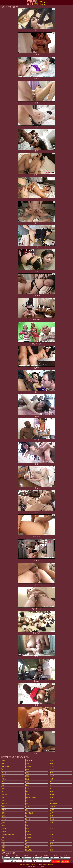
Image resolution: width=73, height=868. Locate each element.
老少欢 (28, 819)
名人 (3, 791)
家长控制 (50, 864)
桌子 (52, 813)
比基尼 (4, 773)
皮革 (27, 788)
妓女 (52, 847)
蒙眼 (3, 776)
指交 (3, 838)
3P (51, 825)
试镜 (3, 788)
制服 (52, 835)
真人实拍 (29, 850)
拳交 (3, 841)
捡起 (27, 828)
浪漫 (3, 813)
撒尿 (27, 831)
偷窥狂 (52, 844)
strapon (53, 807)
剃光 (52, 782)
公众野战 (29, 838)
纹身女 (52, 819)
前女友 (4, 819)
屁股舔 (52, 767)
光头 (3, 760)
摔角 (52, 850)
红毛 (52, 760)
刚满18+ (53, 822)
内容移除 (44, 864)
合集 (3, 797)
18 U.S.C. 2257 (35, 864)
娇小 (27, 825)
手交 (27, 764)
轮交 (3, 847)
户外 (27, 822)
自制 (27, 773)
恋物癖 (4, 831)
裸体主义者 (29, 813)
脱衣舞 (52, 810)
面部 (3, 825)
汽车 (3, 782)
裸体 (27, 804)
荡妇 (52, 788)
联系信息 (23, 864)
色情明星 (29, 835)
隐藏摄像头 (29, 767)
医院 (27, 776)
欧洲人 (4, 816)
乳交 (52, 828)
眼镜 (3, 850)
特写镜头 (5, 794)
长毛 (27, 794)
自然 (27, 807)
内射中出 (5, 804)
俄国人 (52, 770)
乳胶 (27, 785)
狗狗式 (4, 810)
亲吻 (27, 782)
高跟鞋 (28, 770)
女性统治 (5, 828)
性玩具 (52, 776)
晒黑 (52, 816)
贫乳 (52, 791)
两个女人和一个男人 (8, 835)
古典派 (52, 841)
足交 (3, 844)
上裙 (52, 838)
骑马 (52, 764)
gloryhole (29, 760)
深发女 (4, 779)
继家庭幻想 (54, 804)
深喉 (3, 807)
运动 (52, 797)
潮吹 (52, 801)
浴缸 (3, 764)
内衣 (27, 791)
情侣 (3, 801)
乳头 (27, 810)
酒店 (27, 779)
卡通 (3, 785)
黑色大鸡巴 (5, 767)
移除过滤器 (65, 861)
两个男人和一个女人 (32, 797)
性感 (52, 779)
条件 (28, 864)
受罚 (27, 841)
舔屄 (27, 847)
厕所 (52, 831)
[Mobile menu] (2, 3)
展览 (3, 822)
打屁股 (52, 794)
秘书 (52, 773)
